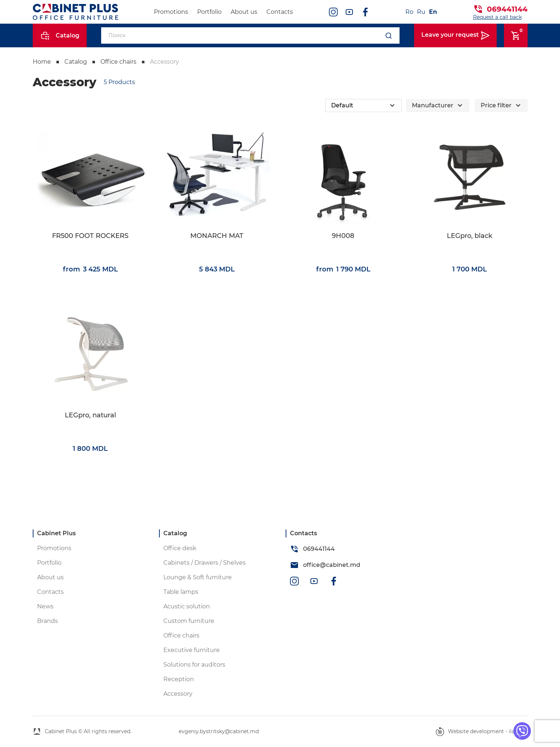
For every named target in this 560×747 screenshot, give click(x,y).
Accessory (164, 62)
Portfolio (209, 12)
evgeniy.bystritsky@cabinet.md (219, 731)
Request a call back (497, 17)
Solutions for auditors (194, 665)
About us (244, 12)
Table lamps (181, 592)
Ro (409, 12)
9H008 (343, 236)
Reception (179, 679)
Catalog (76, 62)
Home (42, 62)
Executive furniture (192, 650)
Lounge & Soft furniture (198, 577)
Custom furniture (189, 621)
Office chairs (118, 62)
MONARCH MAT (217, 236)
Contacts (280, 12)
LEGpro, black (470, 236)
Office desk (180, 548)
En (433, 12)
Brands (47, 621)
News (45, 606)
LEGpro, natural (90, 415)
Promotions (171, 12)
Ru (421, 12)
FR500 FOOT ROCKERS (90, 236)
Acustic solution (187, 606)
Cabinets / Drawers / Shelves (204, 563)
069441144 (507, 9)
